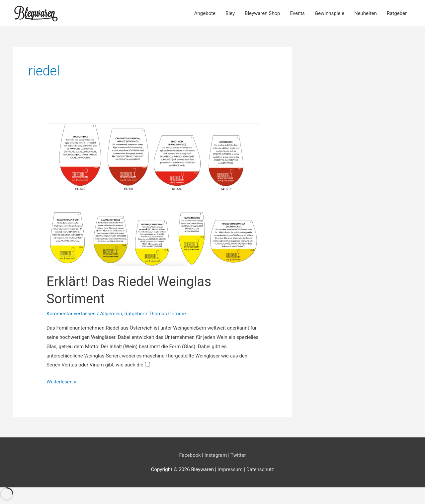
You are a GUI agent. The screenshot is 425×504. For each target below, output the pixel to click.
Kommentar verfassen (71, 314)
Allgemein (111, 314)
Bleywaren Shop (262, 13)
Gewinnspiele (330, 13)
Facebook (190, 455)
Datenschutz (260, 469)
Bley (230, 13)
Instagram (216, 455)
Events (297, 13)
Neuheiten (366, 13)
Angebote (205, 13)
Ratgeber (397, 13)
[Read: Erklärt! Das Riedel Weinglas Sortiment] (153, 194)
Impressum (231, 469)
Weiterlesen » (61, 382)
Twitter (238, 455)
